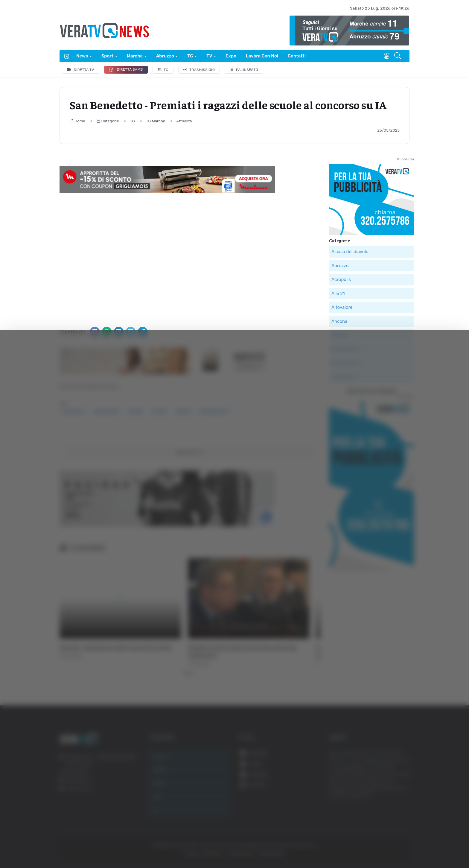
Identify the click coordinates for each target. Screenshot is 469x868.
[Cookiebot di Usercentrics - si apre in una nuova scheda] (51, 847)
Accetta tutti (402, 795)
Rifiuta (402, 835)
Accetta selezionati (402, 815)
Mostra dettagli (106, 847)
